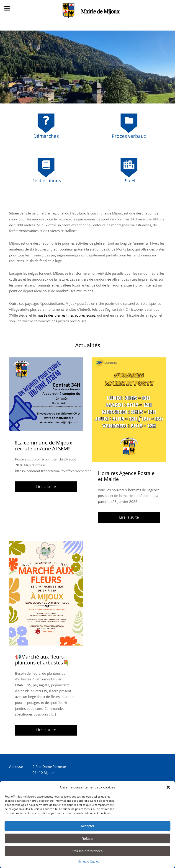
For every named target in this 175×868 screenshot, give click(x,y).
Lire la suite (46, 487)
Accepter (87, 826)
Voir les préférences (88, 851)
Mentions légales (88, 862)
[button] (168, 787)
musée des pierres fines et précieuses (66, 315)
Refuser (88, 838)
